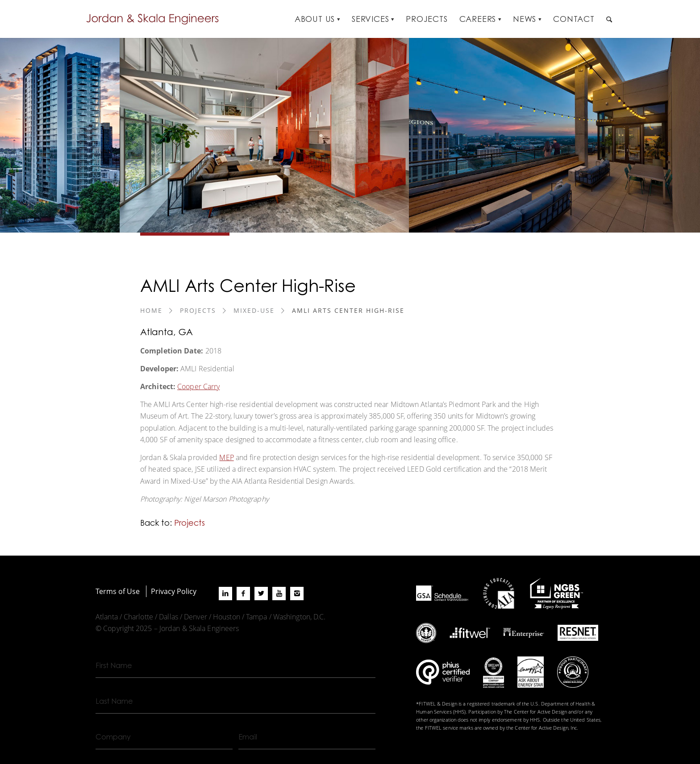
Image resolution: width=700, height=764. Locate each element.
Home (151, 310)
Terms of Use (118, 591)
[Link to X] (261, 594)
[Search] (609, 19)
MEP (226, 457)
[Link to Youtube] (279, 594)
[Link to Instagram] (297, 594)
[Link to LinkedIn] (225, 594)
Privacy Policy (174, 591)
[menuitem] (317, 19)
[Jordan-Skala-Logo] (155, 19)
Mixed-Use (254, 310)
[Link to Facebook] (243, 594)
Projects (198, 310)
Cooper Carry (198, 386)
